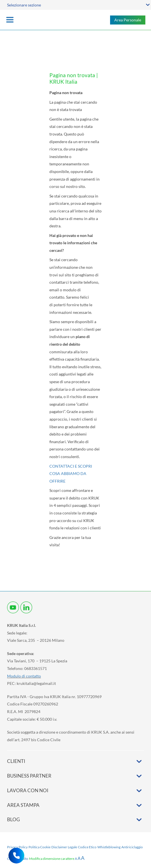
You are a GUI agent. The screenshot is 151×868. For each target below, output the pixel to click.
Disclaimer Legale (64, 847)
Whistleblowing (109, 847)
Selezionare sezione (24, 5)
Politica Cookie (40, 847)
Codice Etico (87, 847)
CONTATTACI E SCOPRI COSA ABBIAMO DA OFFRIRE (71, 474)
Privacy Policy (17, 847)
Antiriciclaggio (132, 847)
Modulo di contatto (24, 676)
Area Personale (128, 20)
